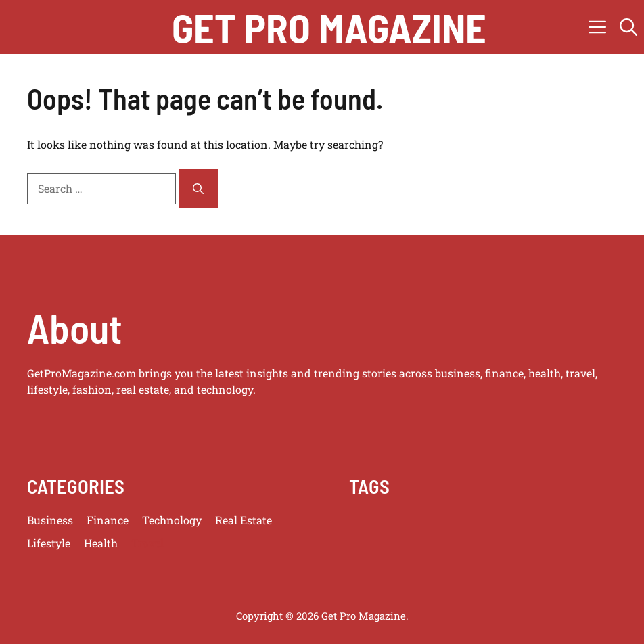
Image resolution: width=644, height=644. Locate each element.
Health (101, 543)
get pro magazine (329, 27)
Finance (108, 520)
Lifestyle (49, 543)
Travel (147, 543)
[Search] (198, 189)
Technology (172, 520)
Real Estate (244, 520)
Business (50, 520)
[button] (628, 27)
